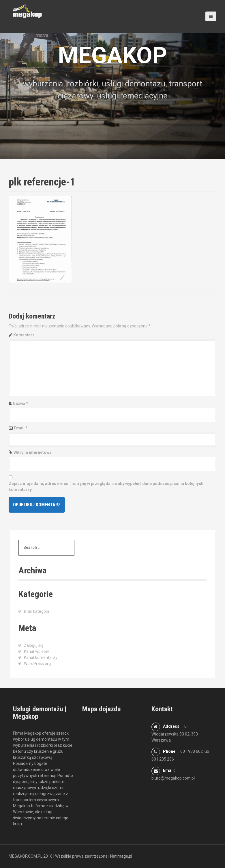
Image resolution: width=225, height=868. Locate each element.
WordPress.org (37, 664)
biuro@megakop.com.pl (173, 778)
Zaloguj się (34, 645)
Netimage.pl (121, 856)
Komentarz (24, 335)
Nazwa (20, 403)
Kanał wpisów (36, 651)
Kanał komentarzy (41, 657)
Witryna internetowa (33, 452)
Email (21, 428)
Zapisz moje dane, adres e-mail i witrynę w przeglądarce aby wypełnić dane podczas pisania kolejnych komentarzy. (106, 487)
